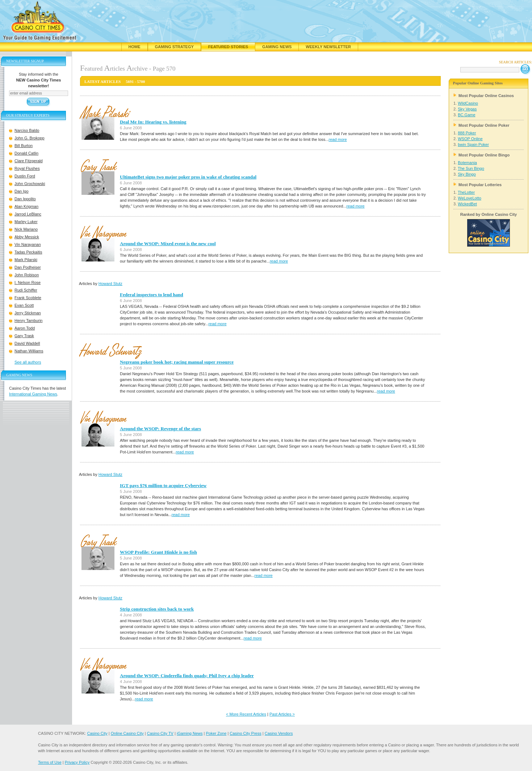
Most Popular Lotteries (480, 185)
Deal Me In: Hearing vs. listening (153, 122)
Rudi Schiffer (26, 290)
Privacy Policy (77, 762)
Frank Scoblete (28, 298)
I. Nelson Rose (28, 282)
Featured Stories (228, 47)
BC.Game (466, 115)
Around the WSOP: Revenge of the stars (160, 429)
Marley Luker (26, 222)
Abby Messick (27, 237)
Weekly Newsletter (328, 47)
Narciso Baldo (27, 130)
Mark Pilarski (26, 260)
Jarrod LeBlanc (28, 214)
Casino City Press (245, 733)
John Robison (27, 275)
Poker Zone (216, 733)
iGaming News (190, 733)
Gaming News (277, 47)
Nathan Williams (29, 351)
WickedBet (467, 204)
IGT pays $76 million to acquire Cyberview (163, 485)
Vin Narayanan (28, 244)
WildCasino (468, 103)
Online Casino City (127, 733)
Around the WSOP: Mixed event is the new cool (168, 244)
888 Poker (467, 133)
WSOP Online (470, 139)
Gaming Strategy (174, 47)
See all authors (28, 362)
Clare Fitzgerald (29, 161)
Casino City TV (160, 733)
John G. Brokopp (30, 138)
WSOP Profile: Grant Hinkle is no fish (158, 552)
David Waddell (27, 343)
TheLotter (466, 192)
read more (338, 139)
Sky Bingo (467, 174)
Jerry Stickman (28, 313)
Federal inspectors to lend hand (152, 295)
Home (135, 47)
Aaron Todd (25, 328)
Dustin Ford (25, 176)
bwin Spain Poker (473, 144)
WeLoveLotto (470, 198)
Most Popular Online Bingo (484, 155)
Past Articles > (282, 714)
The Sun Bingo (471, 168)
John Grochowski (30, 184)
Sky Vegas (467, 109)
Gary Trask (24, 336)
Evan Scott (24, 305)
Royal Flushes (27, 168)
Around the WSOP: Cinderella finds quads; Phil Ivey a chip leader (187, 676)
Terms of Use (50, 762)
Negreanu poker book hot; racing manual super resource (177, 362)
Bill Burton (24, 146)
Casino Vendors (279, 733)
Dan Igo (22, 191)
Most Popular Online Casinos (486, 96)
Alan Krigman (26, 206)
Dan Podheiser (28, 267)
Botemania (467, 163)
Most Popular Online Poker (484, 125)
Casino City (97, 733)
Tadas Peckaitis (28, 252)
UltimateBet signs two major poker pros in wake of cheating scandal (188, 177)
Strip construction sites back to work (157, 609)
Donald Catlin (26, 153)
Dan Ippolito (25, 199)
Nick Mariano (26, 229)
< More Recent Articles (246, 714)
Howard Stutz (110, 284)
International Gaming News (33, 394)
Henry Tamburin (28, 320)
